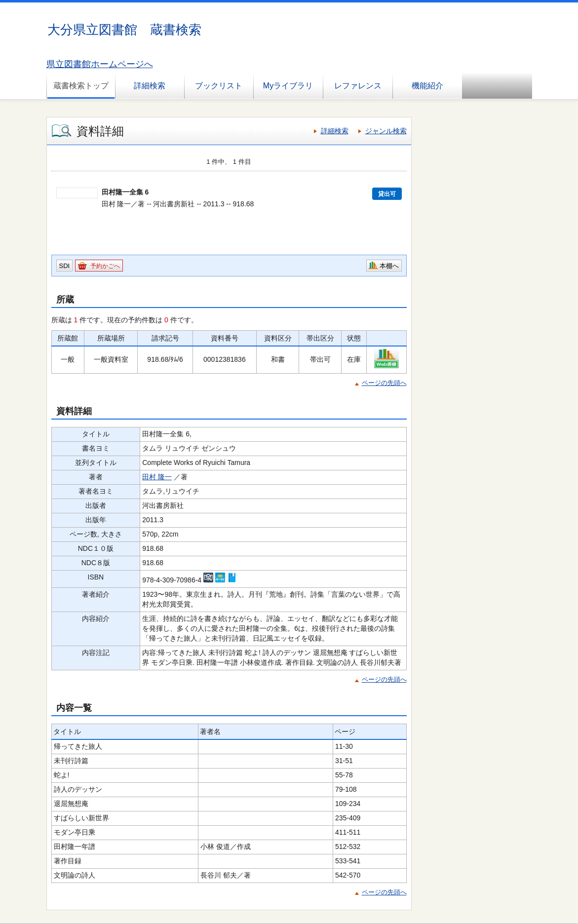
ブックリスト (219, 86)
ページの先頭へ (384, 383)
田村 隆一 (157, 477)
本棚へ (389, 266)
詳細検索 (150, 86)
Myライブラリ (288, 86)
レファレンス (358, 86)
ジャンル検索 (386, 131)
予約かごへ (105, 266)
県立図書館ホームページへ (100, 64)
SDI (65, 266)
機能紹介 (427, 86)
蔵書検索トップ (81, 86)
